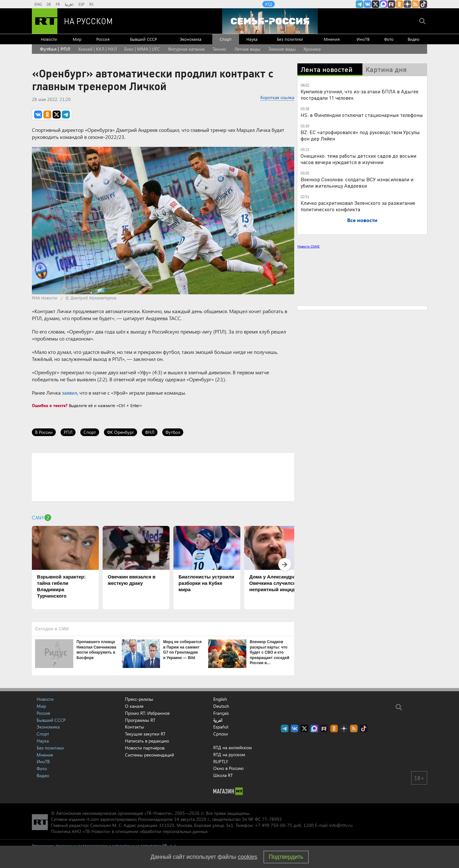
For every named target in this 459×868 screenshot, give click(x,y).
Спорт (226, 39)
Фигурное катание (186, 49)
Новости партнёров (145, 748)
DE (49, 4)
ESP (81, 4)
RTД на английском (233, 747)
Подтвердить (286, 857)
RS (91, 4)
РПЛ (68, 432)
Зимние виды (282, 49)
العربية (69, 4)
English (220, 699)
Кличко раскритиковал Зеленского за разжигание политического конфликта (358, 206)
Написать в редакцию (147, 741)
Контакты (135, 727)
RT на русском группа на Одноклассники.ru (399, 4)
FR (58, 4)
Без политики (290, 39)
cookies (248, 857)
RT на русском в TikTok (423, 4)
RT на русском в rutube (391, 4)
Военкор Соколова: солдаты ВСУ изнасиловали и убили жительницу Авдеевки (357, 182)
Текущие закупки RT (145, 734)
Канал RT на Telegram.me (360, 4)
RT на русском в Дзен (407, 4)
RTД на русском (229, 754)
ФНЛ (150, 432)
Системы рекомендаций (149, 755)
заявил (69, 393)
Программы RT (140, 720)
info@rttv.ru (341, 825)
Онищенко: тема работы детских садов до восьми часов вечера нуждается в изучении (358, 159)
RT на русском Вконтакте (368, 4)
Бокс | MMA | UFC (142, 49)
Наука (252, 39)
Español (221, 727)
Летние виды (247, 49)
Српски (221, 734)
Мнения (332, 39)
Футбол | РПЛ (55, 49)
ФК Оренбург (120, 432)
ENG (38, 4)
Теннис (219, 49)
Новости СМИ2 (308, 246)
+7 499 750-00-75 (273, 825)
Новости (49, 39)
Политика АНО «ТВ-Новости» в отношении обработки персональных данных (129, 831)
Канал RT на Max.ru (383, 4)
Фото (389, 39)
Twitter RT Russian (375, 4)
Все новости (362, 220)
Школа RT (223, 775)
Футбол (173, 432)
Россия (103, 39)
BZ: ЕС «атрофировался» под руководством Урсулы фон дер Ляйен (360, 135)
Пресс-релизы (139, 699)
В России (44, 432)
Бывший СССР (143, 39)
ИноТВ (363, 39)
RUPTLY (221, 761)
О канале (134, 706)
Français (221, 713)
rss (415, 4)
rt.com (93, 819)
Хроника (312, 49)
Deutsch (221, 706)
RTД (269, 4)
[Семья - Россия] (270, 21)
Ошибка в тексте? (50, 405)
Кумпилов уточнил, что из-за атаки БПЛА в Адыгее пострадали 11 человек (360, 94)
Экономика (191, 39)
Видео (414, 39)
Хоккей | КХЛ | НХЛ (97, 49)
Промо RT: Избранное (147, 713)
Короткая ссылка (277, 97)
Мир (77, 39)
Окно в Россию (228, 768)
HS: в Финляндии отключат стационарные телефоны (362, 115)
